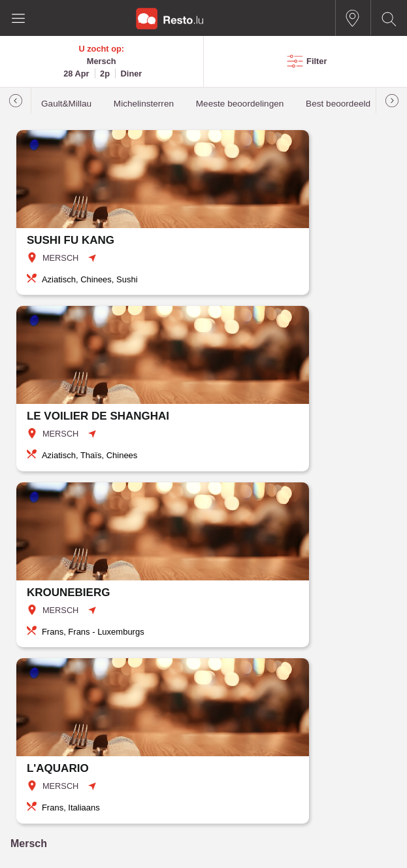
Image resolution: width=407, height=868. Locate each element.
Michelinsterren (144, 104)
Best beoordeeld (338, 104)
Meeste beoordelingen (240, 104)
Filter (317, 61)
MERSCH (60, 258)
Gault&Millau (66, 104)
